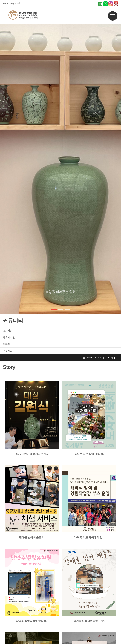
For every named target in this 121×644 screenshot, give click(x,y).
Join (19, 3)
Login (13, 3)
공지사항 (8, 331)
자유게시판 (9, 337)
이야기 (6, 344)
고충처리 (8, 351)
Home (6, 3)
